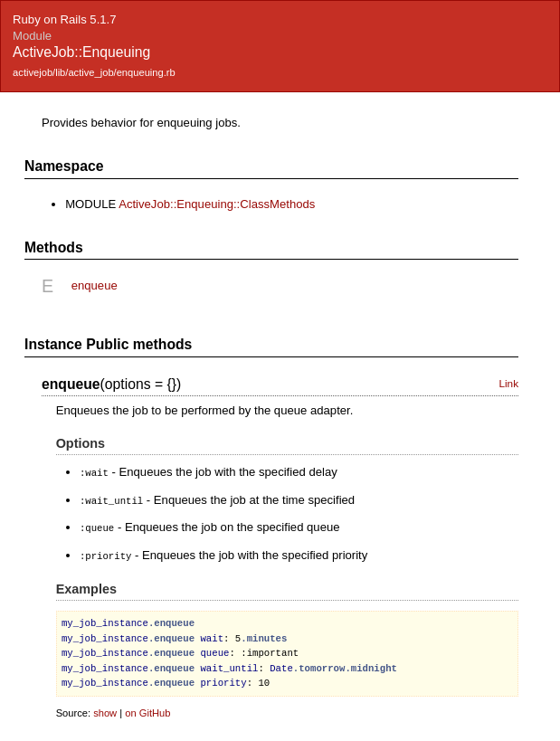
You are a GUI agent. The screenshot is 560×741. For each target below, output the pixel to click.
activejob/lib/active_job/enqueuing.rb (94, 72)
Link (508, 384)
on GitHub (147, 709)
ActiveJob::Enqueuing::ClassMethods (217, 204)
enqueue (95, 285)
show (105, 709)
